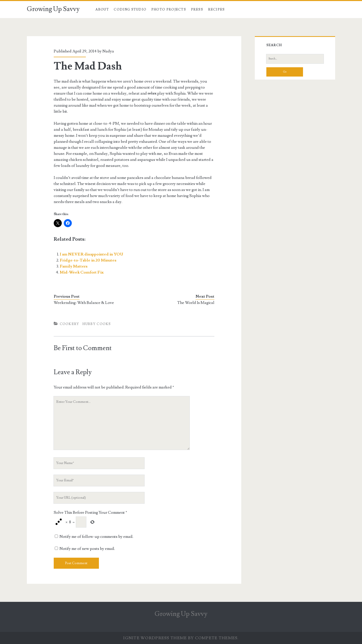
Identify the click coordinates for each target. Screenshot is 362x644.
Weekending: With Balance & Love (84, 303)
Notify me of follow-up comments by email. (96, 537)
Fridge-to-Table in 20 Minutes (88, 260)
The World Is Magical (196, 303)
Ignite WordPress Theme (155, 638)
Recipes (217, 10)
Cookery (70, 324)
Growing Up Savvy (53, 9)
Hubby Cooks (97, 324)
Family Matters (74, 266)
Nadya (108, 51)
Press (197, 10)
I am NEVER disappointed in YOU (92, 254)
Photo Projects (169, 10)
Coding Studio (130, 10)
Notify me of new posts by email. (87, 549)
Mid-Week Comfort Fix (82, 272)
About (102, 10)
